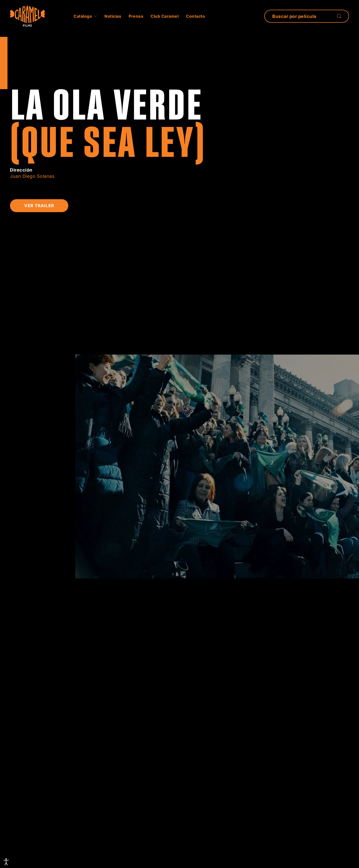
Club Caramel (165, 16)
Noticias (113, 16)
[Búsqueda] (307, 16)
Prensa (136, 16)
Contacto (195, 16)
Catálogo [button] (85, 16)
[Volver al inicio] (27, 16)
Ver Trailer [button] (39, 206)
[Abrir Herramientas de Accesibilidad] (6, 862)
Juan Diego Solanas (32, 176)
